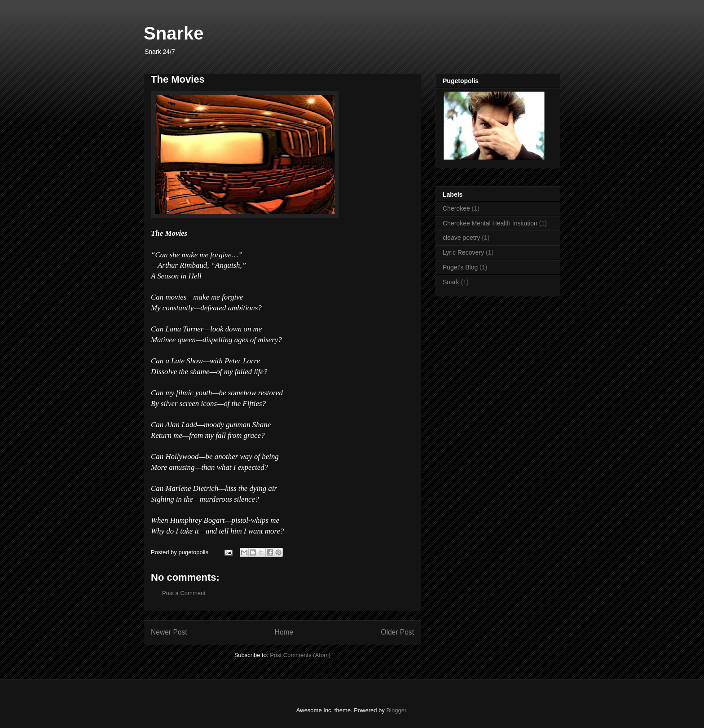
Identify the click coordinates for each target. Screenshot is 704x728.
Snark (451, 282)
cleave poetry (461, 238)
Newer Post (169, 632)
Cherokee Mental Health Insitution (490, 223)
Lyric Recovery (463, 252)
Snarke (174, 33)
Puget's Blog (460, 267)
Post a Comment (184, 593)
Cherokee (456, 208)
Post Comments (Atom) (300, 655)
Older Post (397, 632)
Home (284, 632)
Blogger (396, 710)
